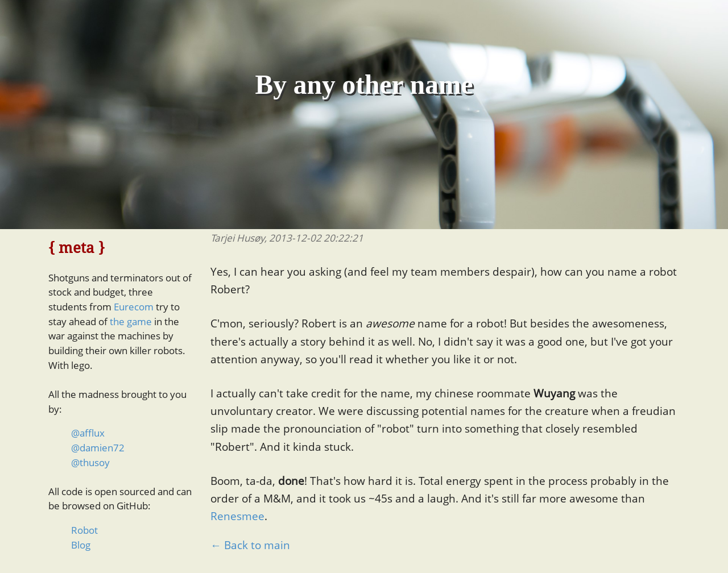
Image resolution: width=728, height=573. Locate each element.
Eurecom (134, 307)
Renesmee (237, 516)
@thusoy (90, 462)
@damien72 (98, 448)
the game (131, 321)
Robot (84, 530)
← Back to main (250, 545)
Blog (81, 545)
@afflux (88, 433)
